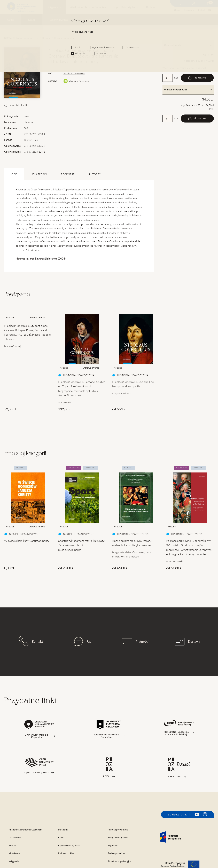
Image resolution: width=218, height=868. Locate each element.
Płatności (135, 642)
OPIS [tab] (14, 174)
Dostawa (151, 7)
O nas (177, 10)
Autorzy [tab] (95, 174)
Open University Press (126, 7)
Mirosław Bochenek (79, 81)
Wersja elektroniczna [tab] (188, 90)
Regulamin (113, 846)
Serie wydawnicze (59, 20)
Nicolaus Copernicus (74, 74)
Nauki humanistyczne (27, 38)
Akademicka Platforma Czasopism (88, 7)
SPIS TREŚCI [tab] (39, 174)
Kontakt (201, 10)
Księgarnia (53, 7)
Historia (46, 38)
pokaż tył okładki (16, 105)
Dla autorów (188, 10)
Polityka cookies (66, 853)
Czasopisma (89, 20)
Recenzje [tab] (68, 174)
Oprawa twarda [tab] (188, 45)
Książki (32, 20)
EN (209, 10)
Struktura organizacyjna (119, 861)
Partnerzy (63, 830)
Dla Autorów (15, 838)
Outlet (10, 20)
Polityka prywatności (118, 830)
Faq (83, 642)
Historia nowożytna (64, 38)
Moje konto (14, 853)
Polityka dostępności (118, 838)
